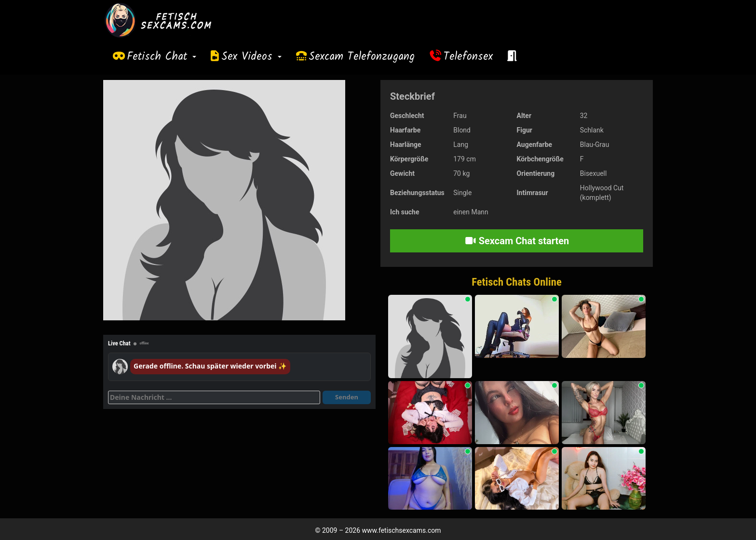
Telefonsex (468, 57)
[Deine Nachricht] (214, 397)
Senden (347, 397)
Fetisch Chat (162, 57)
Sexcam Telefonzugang (362, 57)
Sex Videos (251, 57)
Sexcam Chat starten (517, 241)
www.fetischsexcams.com (402, 530)
